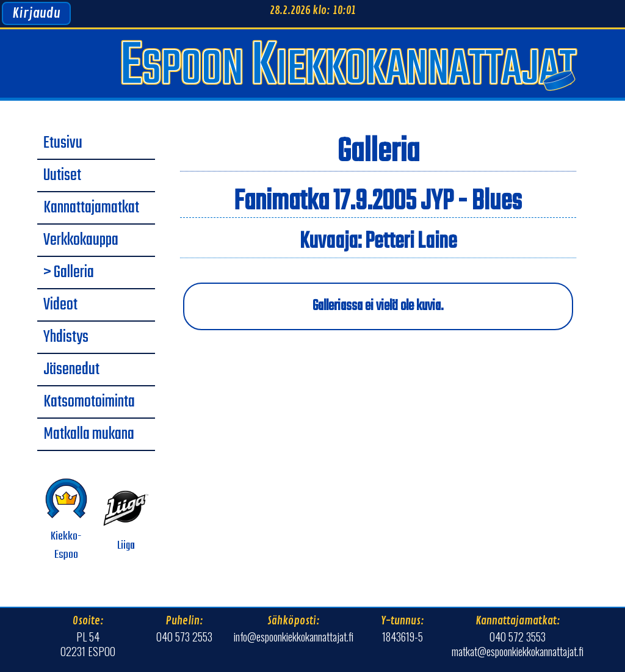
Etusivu (63, 143)
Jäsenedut (71, 370)
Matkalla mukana (89, 435)
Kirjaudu (36, 13)
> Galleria (69, 273)
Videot (60, 305)
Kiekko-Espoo (66, 520)
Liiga (126, 520)
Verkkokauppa (81, 240)
